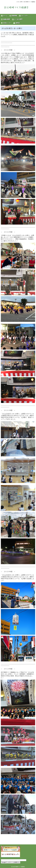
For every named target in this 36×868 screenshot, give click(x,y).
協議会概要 (7, 19)
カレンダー (25, 16)
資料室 (18, 23)
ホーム (5, 16)
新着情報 (14, 16)
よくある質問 (18, 19)
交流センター (7, 23)
